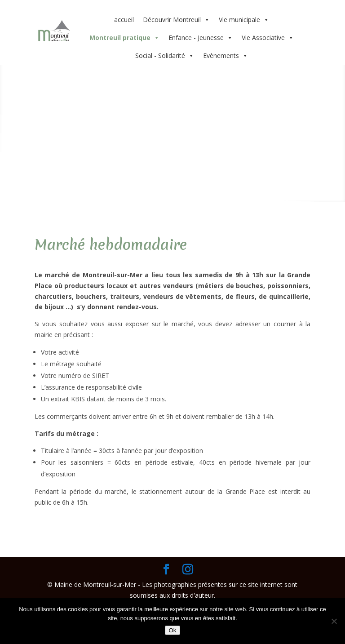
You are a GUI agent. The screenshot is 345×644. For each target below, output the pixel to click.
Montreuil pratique (124, 38)
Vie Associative (268, 38)
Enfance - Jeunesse (201, 38)
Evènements (226, 56)
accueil (124, 20)
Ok (172, 630)
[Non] (334, 621)
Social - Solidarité (165, 56)
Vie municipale (244, 20)
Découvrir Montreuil (176, 20)
